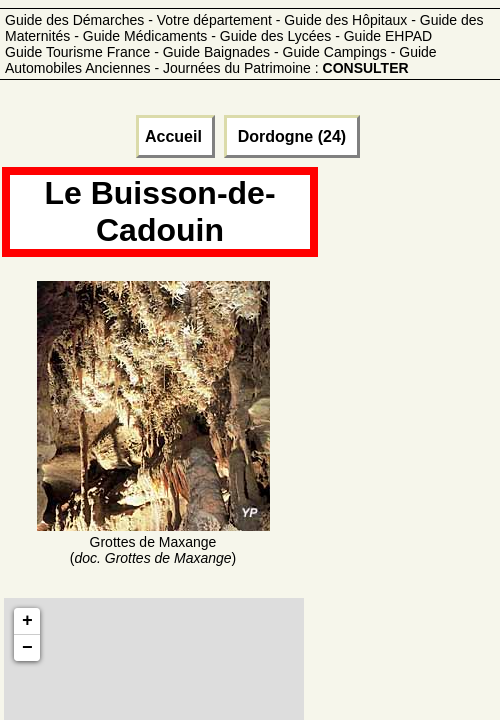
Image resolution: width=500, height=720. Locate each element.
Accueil (175, 136)
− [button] (27, 648)
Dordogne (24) (291, 136)
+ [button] (27, 621)
